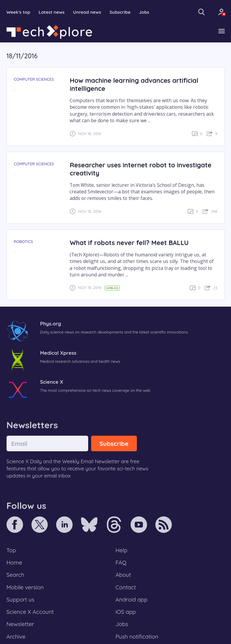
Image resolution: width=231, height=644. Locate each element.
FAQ (121, 562)
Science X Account (30, 612)
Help (122, 550)
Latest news (52, 12)
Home (14, 562)
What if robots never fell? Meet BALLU (129, 243)
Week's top (19, 12)
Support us (20, 599)
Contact (126, 587)
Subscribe (120, 12)
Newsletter (20, 624)
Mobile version (25, 587)
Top (11, 550)
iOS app (126, 612)
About (123, 575)
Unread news (87, 12)
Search (16, 575)
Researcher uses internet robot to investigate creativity (140, 169)
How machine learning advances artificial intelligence (134, 84)
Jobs (144, 12)
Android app (132, 599)
